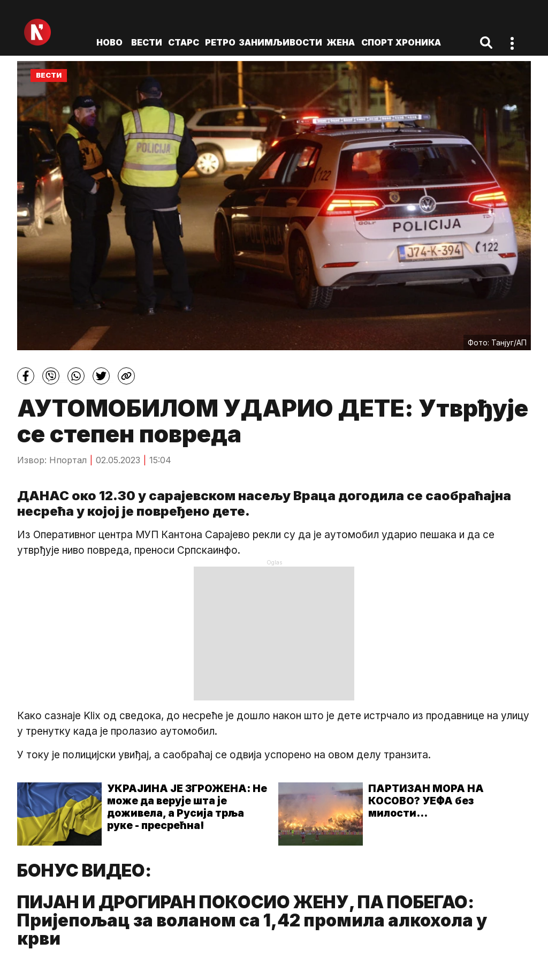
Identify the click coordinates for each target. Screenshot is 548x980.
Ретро (220, 42)
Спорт (377, 42)
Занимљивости (280, 42)
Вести (147, 42)
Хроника (418, 42)
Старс (184, 42)
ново (109, 42)
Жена (341, 42)
